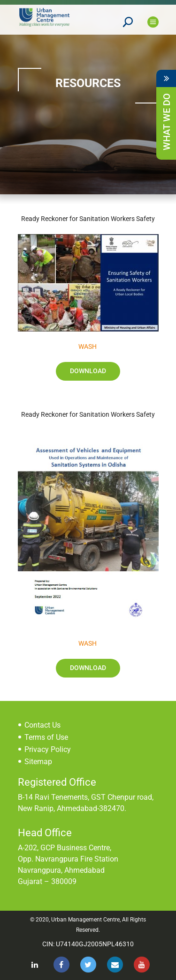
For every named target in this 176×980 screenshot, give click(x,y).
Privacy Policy (48, 749)
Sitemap (38, 762)
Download (88, 371)
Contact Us (42, 725)
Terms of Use (46, 737)
